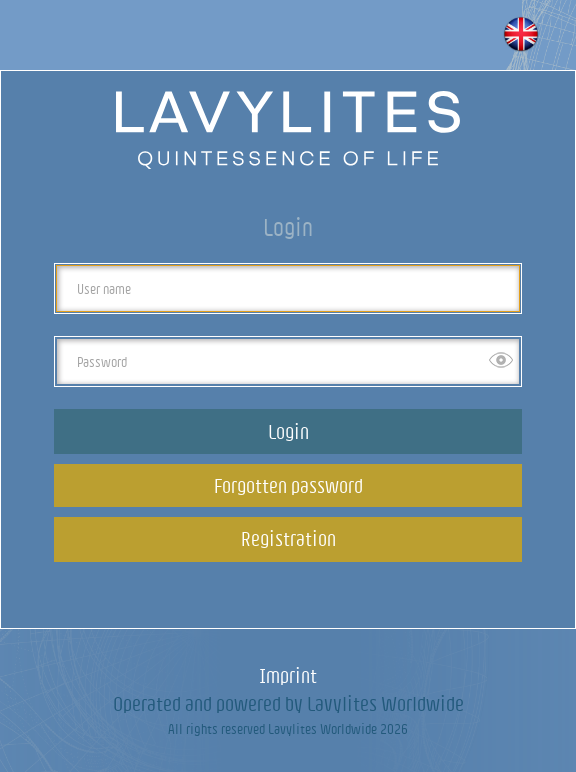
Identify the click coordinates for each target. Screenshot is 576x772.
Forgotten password (288, 485)
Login (288, 431)
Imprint (288, 675)
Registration (288, 538)
